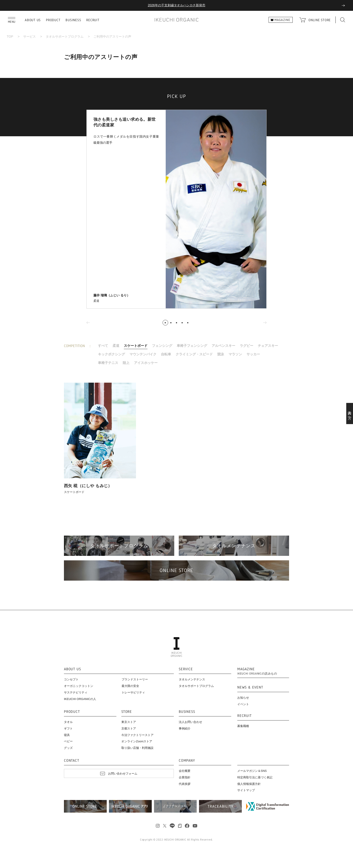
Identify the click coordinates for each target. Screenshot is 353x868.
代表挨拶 (185, 784)
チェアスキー (268, 346)
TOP (10, 36)
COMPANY (187, 761)
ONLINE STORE (320, 20)
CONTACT (72, 761)
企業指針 (185, 777)
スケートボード (136, 346)
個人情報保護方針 (249, 784)
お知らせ (243, 698)
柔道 (116, 346)
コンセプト (71, 679)
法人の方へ (350, 414)
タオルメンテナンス (192, 679)
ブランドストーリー (135, 679)
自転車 (166, 354)
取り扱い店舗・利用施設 (137, 748)
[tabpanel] (176, 209)
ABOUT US (33, 20)
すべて (103, 346)
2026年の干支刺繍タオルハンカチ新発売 (176, 5)
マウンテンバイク (143, 354)
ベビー (68, 741)
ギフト (68, 728)
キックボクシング (111, 354)
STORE (127, 712)
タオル (68, 722)
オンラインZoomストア (137, 741)
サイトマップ (246, 790)
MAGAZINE (257, 671)
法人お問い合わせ (190, 722)
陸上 (126, 363)
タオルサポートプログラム (65, 36)
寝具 (67, 735)
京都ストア (129, 728)
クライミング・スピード (194, 354)
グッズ (68, 748)
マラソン (235, 354)
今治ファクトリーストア (137, 735)
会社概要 (185, 771)
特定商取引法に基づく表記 (255, 777)
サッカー (253, 354)
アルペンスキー (223, 346)
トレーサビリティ (133, 692)
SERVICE (186, 669)
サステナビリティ (76, 692)
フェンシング (162, 346)
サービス (29, 36)
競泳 (221, 354)
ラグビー (247, 346)
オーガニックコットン (79, 686)
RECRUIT (93, 20)
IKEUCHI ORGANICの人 (80, 699)
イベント (243, 704)
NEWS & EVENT (250, 687)
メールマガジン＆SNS (252, 771)
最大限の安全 (130, 686)
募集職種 (243, 726)
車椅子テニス (108, 363)
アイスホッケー (146, 363)
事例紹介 (185, 728)
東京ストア (129, 722)
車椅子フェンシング (192, 346)
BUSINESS (73, 20)
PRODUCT (53, 20)
